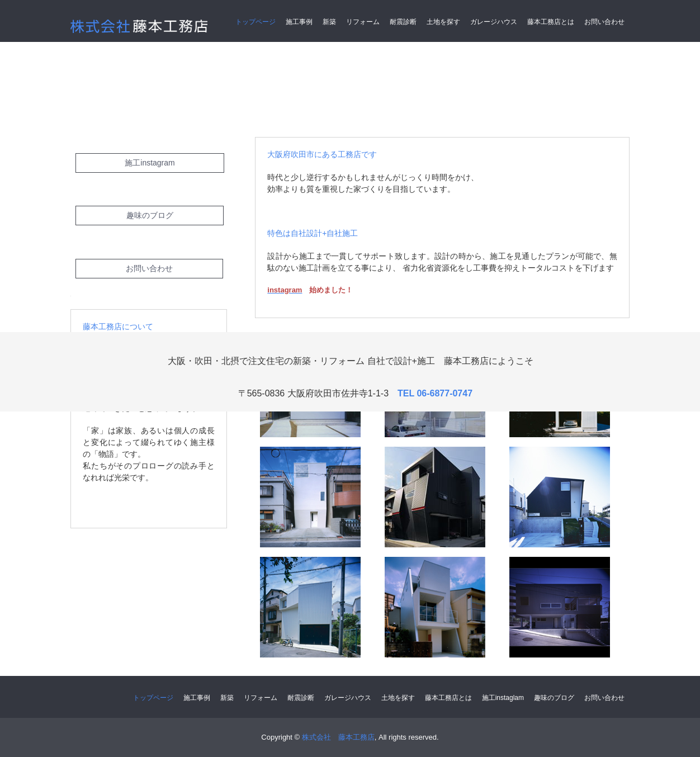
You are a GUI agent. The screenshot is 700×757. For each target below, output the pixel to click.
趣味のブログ (150, 215)
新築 (329, 22)
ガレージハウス (494, 22)
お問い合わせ (604, 22)
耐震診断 (403, 22)
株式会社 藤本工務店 (144, 28)
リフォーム (363, 22)
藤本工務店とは (551, 22)
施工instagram (150, 163)
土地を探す (443, 22)
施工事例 (299, 22)
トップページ (256, 22)
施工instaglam (503, 698)
